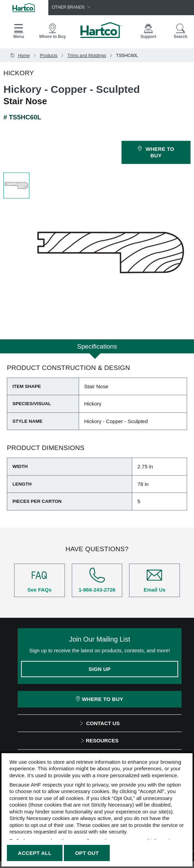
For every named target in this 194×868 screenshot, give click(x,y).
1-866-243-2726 (97, 580)
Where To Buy (100, 699)
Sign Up (100, 669)
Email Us (154, 580)
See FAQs (40, 580)
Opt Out (87, 853)
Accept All (35, 853)
